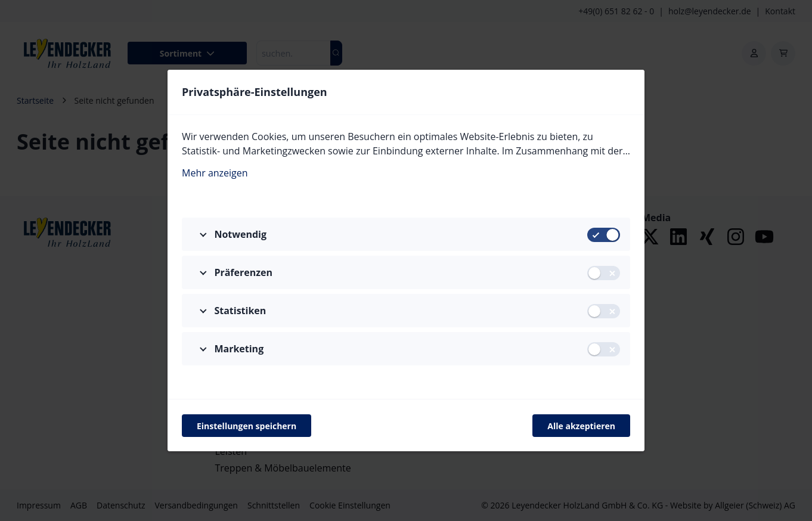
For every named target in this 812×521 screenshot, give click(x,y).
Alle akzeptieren (581, 426)
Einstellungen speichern (247, 426)
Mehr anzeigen (215, 172)
